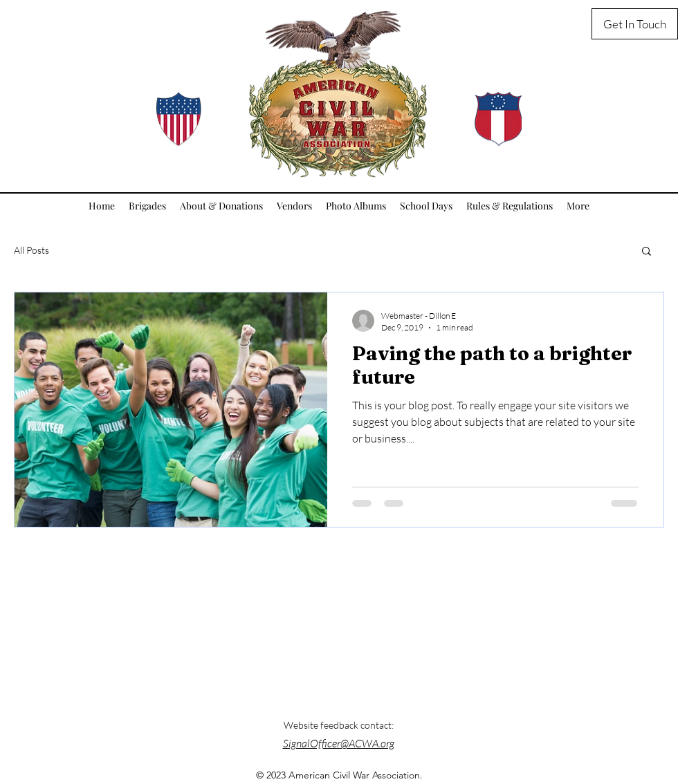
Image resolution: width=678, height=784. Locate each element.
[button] (647, 252)
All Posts (31, 250)
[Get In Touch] (635, 24)
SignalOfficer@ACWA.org (339, 743)
